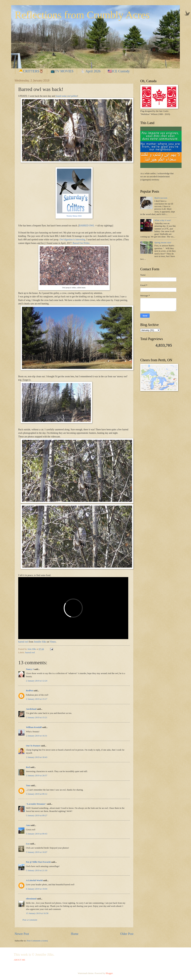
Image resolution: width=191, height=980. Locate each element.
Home (75, 934)
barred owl (23, 642)
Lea (28, 844)
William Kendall (34, 727)
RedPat (29, 691)
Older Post (127, 934)
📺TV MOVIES (62, 71)
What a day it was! (163, 220)
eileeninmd (31, 899)
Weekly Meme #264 (74, 216)
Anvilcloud (31, 709)
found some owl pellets (67, 96)
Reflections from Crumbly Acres (82, 15)
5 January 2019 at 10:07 (37, 852)
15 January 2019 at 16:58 (37, 913)
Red (28, 767)
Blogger (109, 973)
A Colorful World (34, 880)
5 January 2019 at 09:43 (37, 834)
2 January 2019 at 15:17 (37, 699)
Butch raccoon (161, 198)
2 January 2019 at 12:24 (37, 681)
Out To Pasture (33, 746)
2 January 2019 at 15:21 (37, 717)
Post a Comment (30, 920)
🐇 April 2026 (90, 71)
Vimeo (53, 642)
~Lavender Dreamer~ (36, 804)
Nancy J (30, 669)
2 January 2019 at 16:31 (37, 736)
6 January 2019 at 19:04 (37, 889)
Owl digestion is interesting (72, 240)
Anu (28, 825)
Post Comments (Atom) (37, 941)
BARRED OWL (87, 226)
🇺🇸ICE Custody (119, 71)
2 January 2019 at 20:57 (37, 776)
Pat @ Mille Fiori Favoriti (38, 862)
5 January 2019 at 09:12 (37, 794)
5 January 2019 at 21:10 (37, 870)
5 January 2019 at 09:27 (37, 815)
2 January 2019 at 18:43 (37, 757)
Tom (28, 786)
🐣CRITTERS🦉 (31, 71)
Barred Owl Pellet (81, 243)
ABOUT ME (20, 960)
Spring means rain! (163, 243)
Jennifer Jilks (40, 642)
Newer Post (22, 934)
